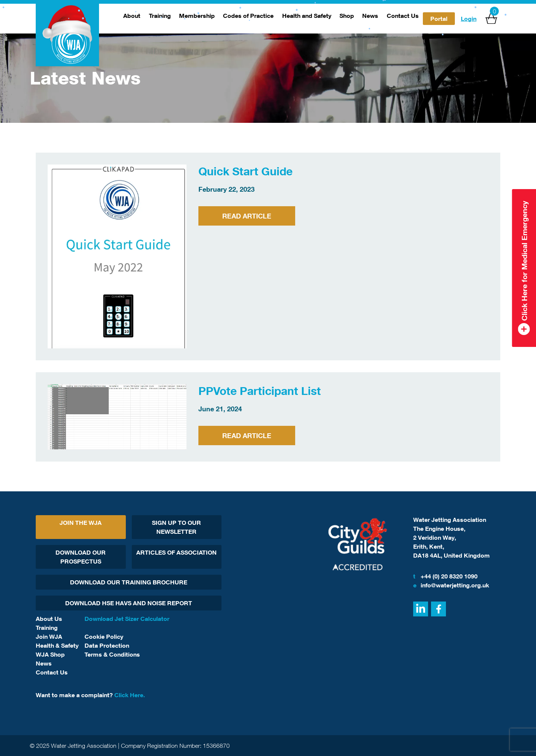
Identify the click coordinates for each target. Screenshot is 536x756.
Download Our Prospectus (81, 557)
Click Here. (130, 695)
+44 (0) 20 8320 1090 (445, 576)
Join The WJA (81, 523)
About (132, 16)
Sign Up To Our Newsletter (176, 527)
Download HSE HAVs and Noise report (129, 603)
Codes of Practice (248, 16)
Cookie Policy (104, 637)
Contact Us (403, 16)
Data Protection (107, 645)
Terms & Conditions (112, 654)
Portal (439, 19)
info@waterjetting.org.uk (451, 585)
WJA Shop (50, 654)
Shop (347, 16)
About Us (49, 619)
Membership (197, 16)
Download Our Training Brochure (129, 582)
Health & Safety (57, 645)
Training (160, 16)
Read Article (247, 216)
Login (469, 19)
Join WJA (49, 637)
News (370, 16)
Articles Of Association (176, 552)
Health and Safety (307, 16)
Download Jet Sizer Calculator (127, 619)
